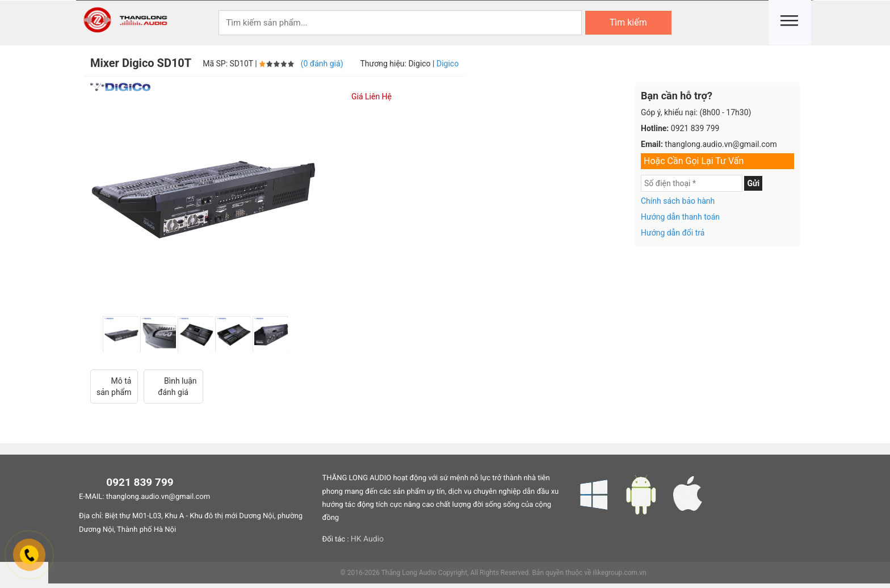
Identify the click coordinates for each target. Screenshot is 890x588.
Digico (448, 64)
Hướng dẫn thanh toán (680, 217)
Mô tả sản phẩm (114, 386)
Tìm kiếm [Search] (628, 22)
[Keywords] (400, 23)
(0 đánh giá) (322, 64)
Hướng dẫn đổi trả (673, 233)
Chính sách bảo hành (678, 201)
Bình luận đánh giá (173, 386)
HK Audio (367, 539)
